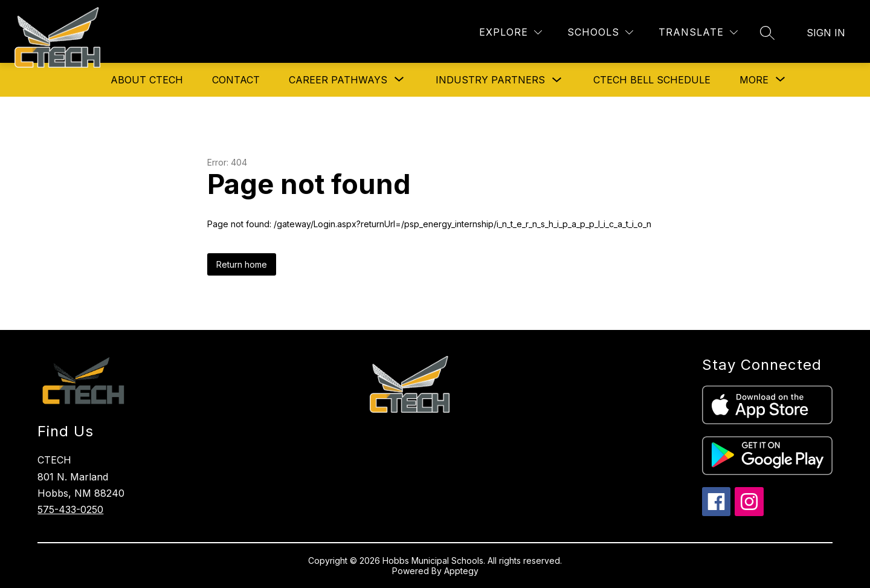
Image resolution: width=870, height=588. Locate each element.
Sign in (826, 33)
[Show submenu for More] (754, 80)
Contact (236, 80)
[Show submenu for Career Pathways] (338, 80)
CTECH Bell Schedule (652, 80)
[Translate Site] (698, 32)
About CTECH (147, 80)
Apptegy (461, 571)
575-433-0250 (70, 509)
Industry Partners (490, 80)
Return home (242, 264)
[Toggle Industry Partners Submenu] (557, 80)
